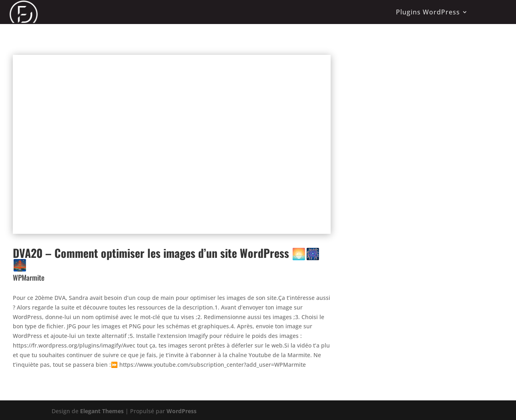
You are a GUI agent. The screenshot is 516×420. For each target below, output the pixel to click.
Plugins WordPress (428, 12)
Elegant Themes (102, 411)
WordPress (182, 411)
